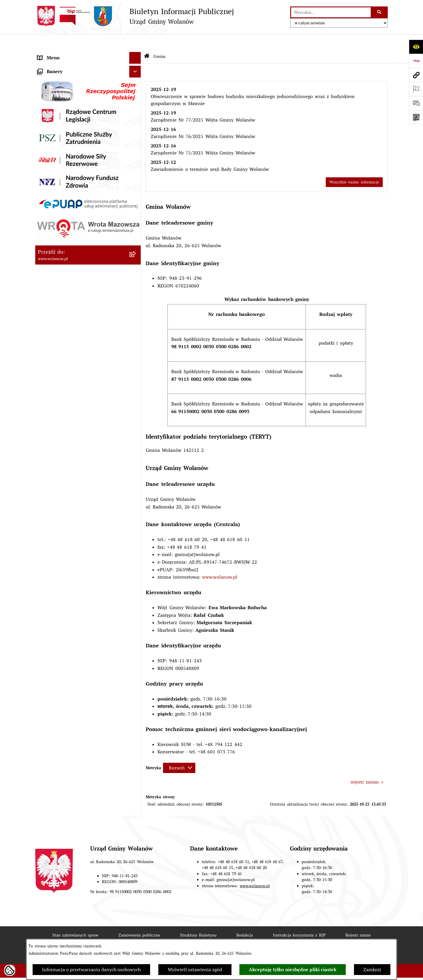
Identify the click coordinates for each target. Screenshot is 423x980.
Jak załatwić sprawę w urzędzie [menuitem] (71, 178)
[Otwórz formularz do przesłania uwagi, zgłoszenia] (416, 103)
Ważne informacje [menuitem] (57, 143)
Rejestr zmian (358, 919)
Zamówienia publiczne (139, 919)
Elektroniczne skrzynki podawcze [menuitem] (73, 390)
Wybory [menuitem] (46, 308)
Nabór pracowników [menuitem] (59, 355)
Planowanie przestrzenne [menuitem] (65, 272)
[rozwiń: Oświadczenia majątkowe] (136, 249)
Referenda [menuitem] (48, 319)
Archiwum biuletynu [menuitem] (59, 413)
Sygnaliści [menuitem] (48, 366)
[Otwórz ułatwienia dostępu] (416, 47)
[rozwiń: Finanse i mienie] (136, 214)
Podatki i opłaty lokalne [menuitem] (64, 225)
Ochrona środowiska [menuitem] (59, 331)
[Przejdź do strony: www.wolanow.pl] (416, 75)
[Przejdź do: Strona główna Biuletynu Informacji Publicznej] (147, 41)
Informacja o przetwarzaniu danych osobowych (91, 970)
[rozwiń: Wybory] (136, 308)
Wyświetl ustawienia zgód (195, 970)
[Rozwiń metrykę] (179, 752)
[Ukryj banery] (135, 427)
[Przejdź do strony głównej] (135, 16)
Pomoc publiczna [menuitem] (56, 237)
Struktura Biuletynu (198, 919)
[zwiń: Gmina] (136, 66)
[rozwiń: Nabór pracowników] (136, 355)
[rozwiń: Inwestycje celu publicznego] (136, 296)
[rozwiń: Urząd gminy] (136, 167)
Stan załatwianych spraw (75, 919)
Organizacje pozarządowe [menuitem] (65, 343)
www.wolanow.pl (220, 561)
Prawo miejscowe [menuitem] (56, 202)
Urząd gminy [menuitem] (51, 167)
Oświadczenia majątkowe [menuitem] (65, 249)
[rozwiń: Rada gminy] (136, 155)
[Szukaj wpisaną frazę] (380, 12)
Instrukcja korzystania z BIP (299, 919)
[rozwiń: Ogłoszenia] (136, 190)
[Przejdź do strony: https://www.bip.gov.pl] (416, 61)
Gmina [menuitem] (45, 66)
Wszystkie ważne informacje (354, 166)
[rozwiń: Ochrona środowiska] (136, 331)
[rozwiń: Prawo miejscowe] (136, 202)
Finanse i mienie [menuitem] (56, 214)
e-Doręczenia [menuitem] (52, 378)
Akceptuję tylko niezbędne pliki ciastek (293, 970)
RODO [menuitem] (44, 54)
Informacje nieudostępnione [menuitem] (68, 401)
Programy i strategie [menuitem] (59, 261)
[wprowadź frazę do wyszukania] (331, 12)
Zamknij (372, 970)
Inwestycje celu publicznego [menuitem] (68, 296)
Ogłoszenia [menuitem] (49, 190)
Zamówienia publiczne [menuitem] (62, 284)
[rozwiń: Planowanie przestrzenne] (136, 273)
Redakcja (245, 919)
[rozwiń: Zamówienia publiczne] (136, 284)
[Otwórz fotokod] (416, 117)
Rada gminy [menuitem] (50, 155)
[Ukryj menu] (135, 42)
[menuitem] (88, 81)
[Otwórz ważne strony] (416, 89)
